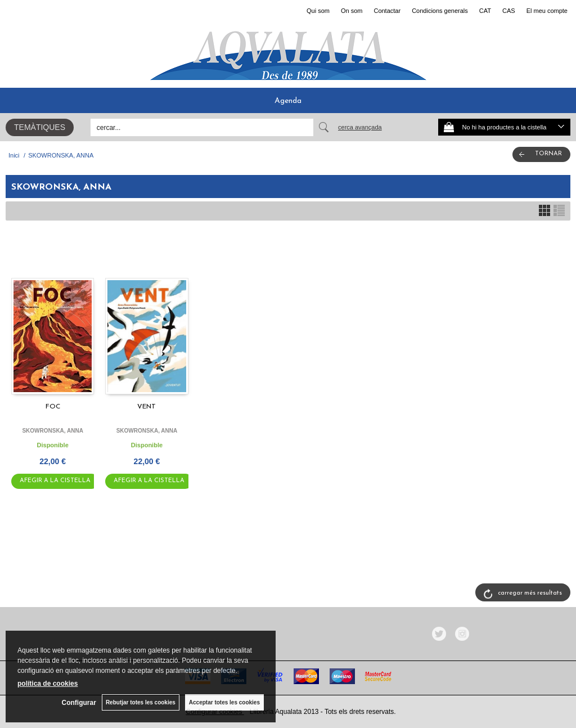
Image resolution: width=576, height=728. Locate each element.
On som (352, 11)
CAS (509, 11)
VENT (147, 407)
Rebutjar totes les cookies (141, 702)
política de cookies (48, 684)
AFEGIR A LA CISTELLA (55, 481)
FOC (53, 407)
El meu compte (547, 11)
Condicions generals (440, 11)
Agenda (288, 101)
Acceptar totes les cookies (224, 702)
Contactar (387, 11)
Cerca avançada (360, 127)
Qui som (318, 11)
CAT (485, 11)
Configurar (79, 703)
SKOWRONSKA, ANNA (53, 431)
